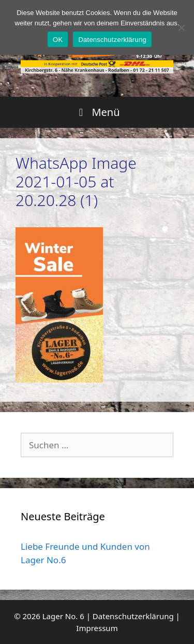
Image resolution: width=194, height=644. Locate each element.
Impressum (97, 628)
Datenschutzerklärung (133, 616)
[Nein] (181, 27)
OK (58, 40)
